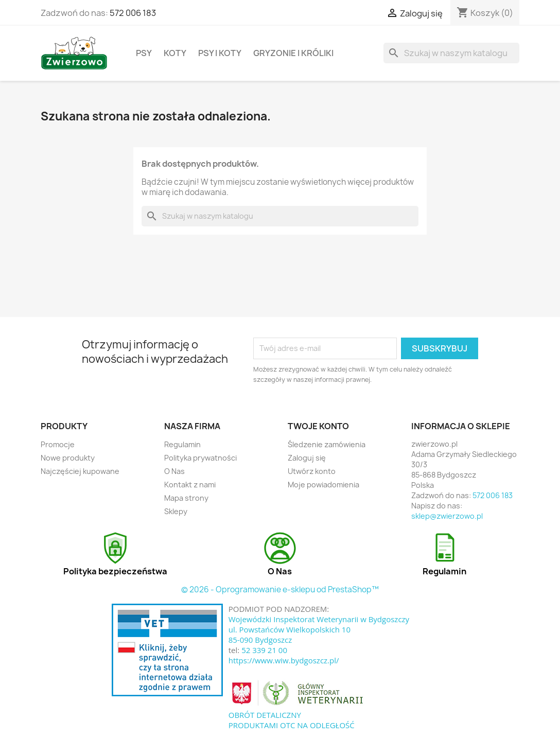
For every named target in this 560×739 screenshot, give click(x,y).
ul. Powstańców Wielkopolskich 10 (290, 629)
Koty (175, 53)
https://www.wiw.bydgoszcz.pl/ (284, 660)
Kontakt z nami (190, 485)
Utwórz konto (312, 471)
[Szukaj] (451, 53)
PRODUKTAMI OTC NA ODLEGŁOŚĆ (292, 725)
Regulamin (182, 444)
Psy (144, 53)
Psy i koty (220, 53)
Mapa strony (186, 498)
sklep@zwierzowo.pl (447, 516)
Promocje (58, 444)
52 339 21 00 (264, 650)
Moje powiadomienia (323, 485)
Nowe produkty (68, 458)
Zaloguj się (307, 458)
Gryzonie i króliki (293, 53)
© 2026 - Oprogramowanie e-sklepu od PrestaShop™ (280, 590)
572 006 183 (133, 13)
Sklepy (176, 511)
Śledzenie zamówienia (327, 444)
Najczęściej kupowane (80, 471)
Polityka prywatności (200, 458)
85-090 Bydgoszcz (260, 640)
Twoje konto (318, 426)
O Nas (174, 471)
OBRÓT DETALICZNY (265, 715)
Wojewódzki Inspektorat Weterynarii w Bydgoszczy (319, 619)
